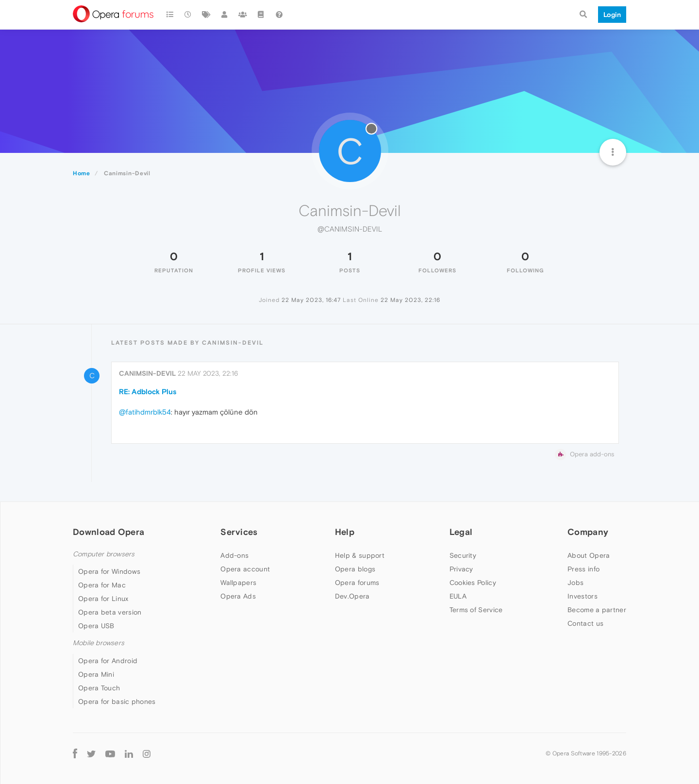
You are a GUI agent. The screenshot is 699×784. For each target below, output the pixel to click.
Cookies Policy (473, 583)
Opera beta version (110, 612)
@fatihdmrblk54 (145, 412)
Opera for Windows (109, 571)
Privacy (461, 569)
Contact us (585, 623)
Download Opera (108, 532)
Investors (582, 596)
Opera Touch (99, 688)
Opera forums (357, 583)
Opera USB (96, 626)
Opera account (245, 569)
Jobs (575, 583)
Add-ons (234, 555)
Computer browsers (104, 554)
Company (588, 532)
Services (239, 532)
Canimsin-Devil (147, 373)
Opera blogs (355, 569)
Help (345, 532)
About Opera (589, 555)
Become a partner (597, 610)
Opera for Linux (103, 599)
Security (463, 555)
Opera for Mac (102, 585)
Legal (461, 532)
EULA (458, 596)
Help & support (360, 555)
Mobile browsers (99, 643)
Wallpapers (238, 583)
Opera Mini (96, 674)
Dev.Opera (352, 596)
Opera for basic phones (117, 701)
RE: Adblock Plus (148, 392)
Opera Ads (238, 596)
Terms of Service (476, 610)
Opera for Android (108, 661)
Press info (583, 569)
